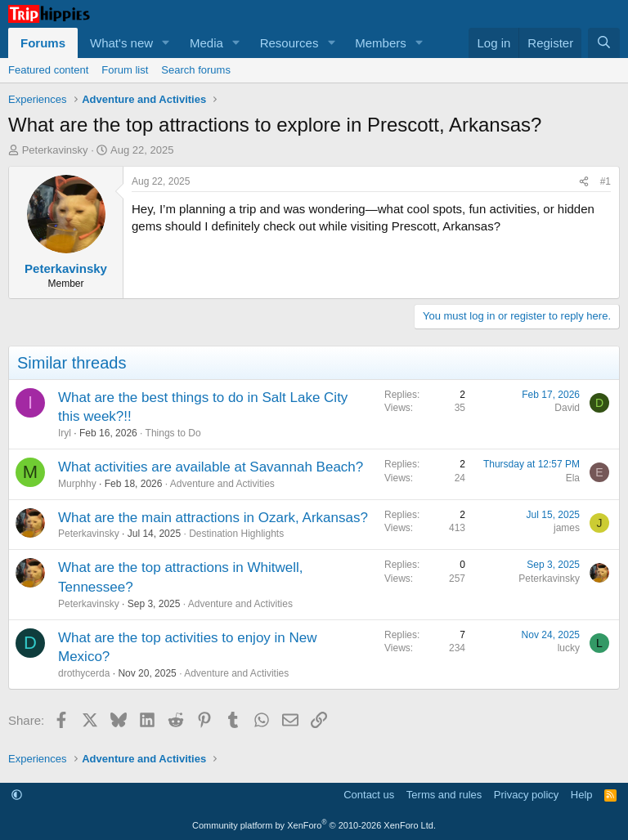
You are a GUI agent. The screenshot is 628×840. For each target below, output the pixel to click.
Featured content (48, 70)
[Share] (584, 182)
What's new (121, 43)
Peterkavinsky (55, 150)
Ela (573, 478)
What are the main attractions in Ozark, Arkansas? (213, 518)
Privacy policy (526, 795)
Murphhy (77, 484)
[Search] (604, 43)
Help (582, 795)
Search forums (196, 70)
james (567, 528)
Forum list (125, 70)
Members (381, 43)
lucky (569, 648)
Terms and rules (444, 795)
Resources (289, 43)
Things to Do (173, 433)
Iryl (65, 433)
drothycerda (84, 673)
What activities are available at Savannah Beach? (211, 467)
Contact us (369, 795)
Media (206, 43)
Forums (43, 43)
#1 (606, 181)
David (567, 408)
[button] (166, 43)
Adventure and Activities (222, 484)
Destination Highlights (236, 534)
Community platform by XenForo (314, 825)
